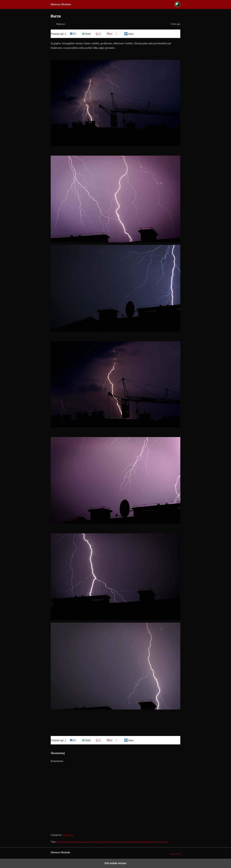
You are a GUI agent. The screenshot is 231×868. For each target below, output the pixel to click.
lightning (138, 842)
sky (160, 842)
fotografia (109, 842)
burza (84, 842)
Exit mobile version (116, 863)
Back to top (175, 854)
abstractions (63, 842)
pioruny (154, 842)
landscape (128, 842)
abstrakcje (75, 842)
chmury (92, 842)
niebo (146, 842)
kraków (118, 842)
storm (166, 842)
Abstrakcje (68, 835)
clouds (100, 842)
